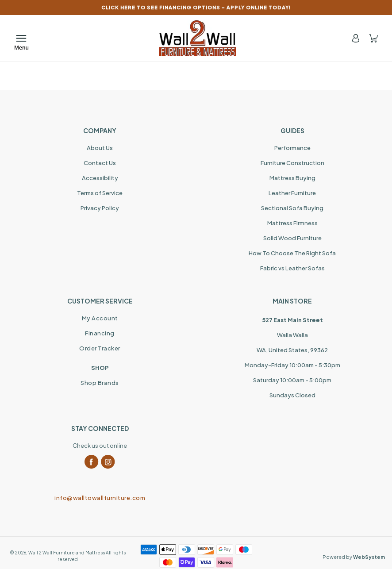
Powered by (354, 557)
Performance (292, 148)
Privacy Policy (100, 208)
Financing (100, 333)
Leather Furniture (292, 193)
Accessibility (100, 178)
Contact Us (100, 163)
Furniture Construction (292, 163)
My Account (100, 318)
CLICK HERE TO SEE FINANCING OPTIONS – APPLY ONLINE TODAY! (196, 7)
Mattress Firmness (292, 223)
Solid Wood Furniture (292, 238)
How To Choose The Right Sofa (292, 253)
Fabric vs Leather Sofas (292, 268)
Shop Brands (100, 383)
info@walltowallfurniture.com (100, 498)
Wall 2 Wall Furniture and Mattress (67, 553)
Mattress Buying (292, 178)
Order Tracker (100, 348)
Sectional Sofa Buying (292, 208)
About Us (100, 148)
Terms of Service (100, 193)
